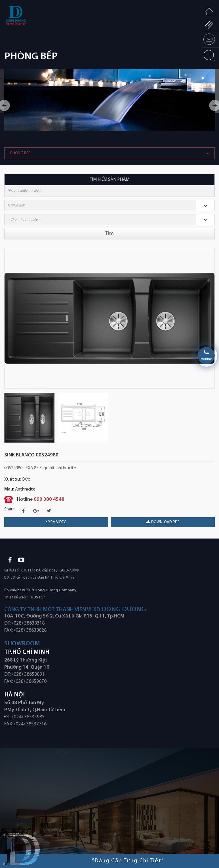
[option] (109, 100)
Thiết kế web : (16, 597)
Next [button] (212, 318)
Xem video (56, 522)
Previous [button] (7, 318)
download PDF (163, 522)
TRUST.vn (37, 597)
